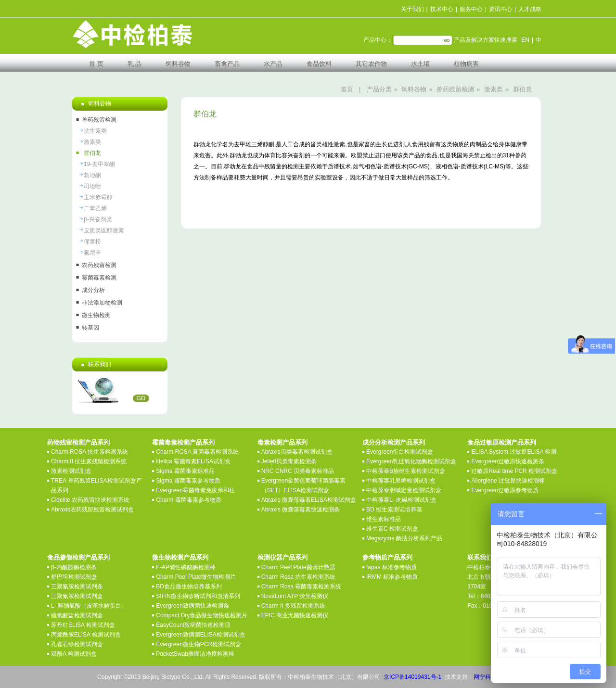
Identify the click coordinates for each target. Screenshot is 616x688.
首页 (347, 89)
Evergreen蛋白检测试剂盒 (400, 452)
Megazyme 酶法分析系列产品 (404, 538)
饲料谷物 (178, 64)
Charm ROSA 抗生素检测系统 (90, 452)
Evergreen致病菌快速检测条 (192, 606)
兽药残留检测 (455, 89)
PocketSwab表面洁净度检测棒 (195, 654)
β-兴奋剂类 (98, 219)
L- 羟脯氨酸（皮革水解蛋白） (89, 606)
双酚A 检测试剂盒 (74, 654)
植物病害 (466, 64)
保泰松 (92, 242)
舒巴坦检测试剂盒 (74, 577)
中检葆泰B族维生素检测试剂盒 (406, 471)
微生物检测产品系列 (180, 557)
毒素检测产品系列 (282, 442)
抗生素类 (95, 131)
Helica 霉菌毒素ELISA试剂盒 (193, 461)
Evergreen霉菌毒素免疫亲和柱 (195, 490)
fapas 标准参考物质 (391, 567)
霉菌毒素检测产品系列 (183, 442)
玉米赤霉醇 (98, 197)
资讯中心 (500, 9)
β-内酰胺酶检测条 (74, 567)
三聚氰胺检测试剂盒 (77, 596)
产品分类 (379, 89)
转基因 (90, 328)
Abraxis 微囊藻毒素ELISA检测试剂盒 (309, 500)
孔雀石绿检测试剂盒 (77, 644)
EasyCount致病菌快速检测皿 (193, 625)
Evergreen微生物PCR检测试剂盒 (199, 644)
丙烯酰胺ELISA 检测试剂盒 (86, 635)
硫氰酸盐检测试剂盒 (77, 615)
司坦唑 (92, 186)
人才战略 (530, 9)
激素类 (494, 89)
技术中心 (442, 9)
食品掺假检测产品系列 (78, 557)
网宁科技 (485, 677)
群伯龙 (522, 89)
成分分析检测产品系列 (394, 442)
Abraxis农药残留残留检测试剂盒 (92, 510)
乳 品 (135, 64)
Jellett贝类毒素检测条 (289, 461)
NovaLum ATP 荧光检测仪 (295, 596)
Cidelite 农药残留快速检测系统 (90, 500)
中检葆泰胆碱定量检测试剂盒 (404, 490)
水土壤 (420, 64)
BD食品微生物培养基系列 (189, 586)
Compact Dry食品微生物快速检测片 (202, 615)
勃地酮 (92, 175)
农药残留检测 (99, 265)
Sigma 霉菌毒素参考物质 (188, 481)
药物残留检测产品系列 (78, 442)
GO (141, 398)
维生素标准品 (384, 519)
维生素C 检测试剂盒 (392, 529)
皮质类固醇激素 (104, 230)
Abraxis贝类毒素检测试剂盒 (297, 452)
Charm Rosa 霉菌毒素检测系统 (302, 586)
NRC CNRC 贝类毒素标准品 (298, 471)
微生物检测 (96, 315)
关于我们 (412, 9)
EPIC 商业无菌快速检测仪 (295, 615)
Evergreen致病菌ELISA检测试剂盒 (200, 635)
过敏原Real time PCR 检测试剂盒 (514, 471)
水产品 (273, 64)
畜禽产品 (227, 64)
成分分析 (93, 290)
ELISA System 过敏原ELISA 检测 (514, 452)
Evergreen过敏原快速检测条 (507, 461)
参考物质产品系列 (387, 557)
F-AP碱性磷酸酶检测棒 (186, 567)
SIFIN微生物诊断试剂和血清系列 (198, 596)
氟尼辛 (92, 253)
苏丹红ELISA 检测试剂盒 (83, 625)
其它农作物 (371, 64)
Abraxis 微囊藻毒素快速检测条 (301, 510)
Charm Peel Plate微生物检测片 (196, 577)
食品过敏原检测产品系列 (502, 442)
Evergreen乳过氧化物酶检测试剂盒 (411, 461)
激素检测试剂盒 (71, 471)
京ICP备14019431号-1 (412, 677)
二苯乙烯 (95, 208)
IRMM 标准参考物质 (392, 577)
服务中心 (471, 9)
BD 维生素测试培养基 (394, 510)
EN (525, 40)
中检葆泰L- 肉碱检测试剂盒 (401, 500)
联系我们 (480, 557)
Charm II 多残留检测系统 (293, 606)
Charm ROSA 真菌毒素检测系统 (197, 452)
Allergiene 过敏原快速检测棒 (508, 481)
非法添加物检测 (102, 303)
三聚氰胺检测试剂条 (77, 586)
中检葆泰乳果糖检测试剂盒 (401, 481)
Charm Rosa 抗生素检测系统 (299, 577)
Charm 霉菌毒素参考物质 (188, 500)
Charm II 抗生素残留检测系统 (89, 461)
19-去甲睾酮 (99, 164)
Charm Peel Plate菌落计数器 (298, 567)
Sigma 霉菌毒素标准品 (185, 471)
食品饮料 (319, 64)
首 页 (96, 64)
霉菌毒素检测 (99, 278)
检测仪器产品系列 (282, 557)
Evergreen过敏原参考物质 (505, 490)
